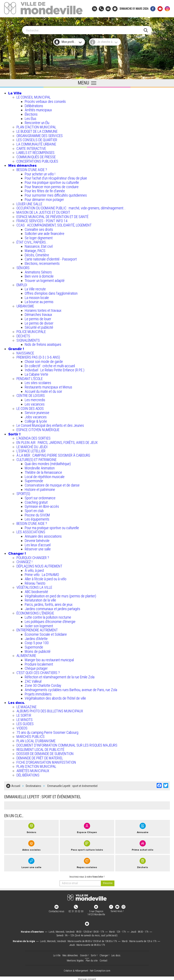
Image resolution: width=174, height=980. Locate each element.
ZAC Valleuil (33, 680)
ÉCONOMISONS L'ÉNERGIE (35, 612)
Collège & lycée (36, 420)
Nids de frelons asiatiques (43, 344)
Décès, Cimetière (37, 254)
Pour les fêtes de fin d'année (45, 190)
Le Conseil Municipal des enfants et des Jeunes (50, 425)
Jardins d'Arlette (36, 638)
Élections (31, 113)
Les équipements (37, 518)
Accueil (16, 785)
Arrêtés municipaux (38, 109)
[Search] (85, 29)
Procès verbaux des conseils (45, 101)
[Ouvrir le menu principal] (87, 82)
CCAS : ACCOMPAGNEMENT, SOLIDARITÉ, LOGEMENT (54, 224)
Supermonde (34, 480)
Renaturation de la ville (40, 599)
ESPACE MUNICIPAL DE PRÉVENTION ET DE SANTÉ (52, 216)
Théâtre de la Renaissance (43, 472)
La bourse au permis (39, 301)
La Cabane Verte (36, 373)
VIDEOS (22, 727)
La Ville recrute (35, 288)
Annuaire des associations (43, 535)
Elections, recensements (42, 263)
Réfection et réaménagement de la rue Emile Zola (60, 676)
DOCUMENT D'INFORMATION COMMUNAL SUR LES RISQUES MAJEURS (67, 744)
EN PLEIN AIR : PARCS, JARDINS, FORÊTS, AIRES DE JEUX (57, 442)
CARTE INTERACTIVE (31, 148)
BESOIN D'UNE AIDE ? (32, 169)
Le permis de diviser (39, 322)
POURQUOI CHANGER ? (33, 557)
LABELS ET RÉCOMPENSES (35, 152)
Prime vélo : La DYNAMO (42, 574)
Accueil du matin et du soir (43, 391)
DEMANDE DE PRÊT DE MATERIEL (40, 757)
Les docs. (17, 702)
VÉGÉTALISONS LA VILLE (34, 587)
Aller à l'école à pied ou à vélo (46, 578)
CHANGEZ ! (24, 561)
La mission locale (37, 297)
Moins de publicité (38, 651)
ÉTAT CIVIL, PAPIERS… (32, 241)
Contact (103, 959)
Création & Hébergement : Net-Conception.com (87, 969)
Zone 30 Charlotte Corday (43, 685)
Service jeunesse (37, 412)
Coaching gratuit (36, 501)
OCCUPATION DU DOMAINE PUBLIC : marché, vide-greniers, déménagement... (71, 207)
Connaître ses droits (39, 229)
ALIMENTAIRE (26, 655)
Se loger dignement (39, 237)
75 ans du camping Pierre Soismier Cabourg (47, 732)
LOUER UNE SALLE (29, 203)
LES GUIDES (25, 723)
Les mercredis (35, 399)
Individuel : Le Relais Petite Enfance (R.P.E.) (55, 369)
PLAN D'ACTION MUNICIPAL (36, 126)
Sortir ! (14, 433)
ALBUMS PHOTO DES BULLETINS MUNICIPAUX (50, 710)
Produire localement (39, 663)
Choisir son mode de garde (44, 361)
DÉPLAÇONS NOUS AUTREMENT (39, 565)
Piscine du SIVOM (37, 514)
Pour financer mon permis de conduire (52, 186)
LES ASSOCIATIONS (31, 531)
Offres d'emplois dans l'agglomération (51, 292)
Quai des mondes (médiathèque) (48, 463)
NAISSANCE (25, 352)
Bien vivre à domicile (39, 275)
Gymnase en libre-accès (42, 506)
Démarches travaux (38, 314)
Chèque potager (36, 668)
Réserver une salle (38, 548)
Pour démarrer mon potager (44, 199)
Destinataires (34, 785)
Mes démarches (22, 165)
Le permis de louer (38, 318)
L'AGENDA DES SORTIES (34, 437)
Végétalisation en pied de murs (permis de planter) (60, 595)
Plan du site (92, 959)
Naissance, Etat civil (39, 246)
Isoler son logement (39, 625)
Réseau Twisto (35, 582)
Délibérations (34, 105)
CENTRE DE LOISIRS (31, 395)
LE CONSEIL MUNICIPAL (34, 96)
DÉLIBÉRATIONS (28, 774)
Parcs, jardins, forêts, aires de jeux (49, 604)
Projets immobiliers (38, 693)
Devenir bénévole (37, 540)
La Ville (15, 92)
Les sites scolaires (38, 382)
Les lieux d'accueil (38, 544)
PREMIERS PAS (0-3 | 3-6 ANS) (38, 356)
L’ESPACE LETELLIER (31, 450)
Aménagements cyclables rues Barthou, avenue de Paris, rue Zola (71, 689)
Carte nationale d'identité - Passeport (51, 258)
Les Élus (31, 118)
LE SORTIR (24, 714)
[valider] (108, 882)
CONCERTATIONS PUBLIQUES (37, 160)
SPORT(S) (23, 493)
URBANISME (25, 305)
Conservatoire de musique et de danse (52, 484)
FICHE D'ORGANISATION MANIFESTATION (46, 761)
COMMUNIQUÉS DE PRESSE (36, 156)
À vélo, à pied (34, 570)
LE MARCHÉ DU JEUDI (32, 446)
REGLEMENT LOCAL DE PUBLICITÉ (40, 748)
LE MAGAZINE (26, 706)
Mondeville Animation (40, 467)
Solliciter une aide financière (45, 233)
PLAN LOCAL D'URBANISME (36, 740)
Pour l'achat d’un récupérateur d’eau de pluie (56, 177)
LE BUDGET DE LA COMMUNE (37, 131)
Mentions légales (75, 959)
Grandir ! (16, 348)
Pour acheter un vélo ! (40, 173)
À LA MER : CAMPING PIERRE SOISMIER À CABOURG (53, 454)
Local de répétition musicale (45, 476)
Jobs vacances (36, 416)
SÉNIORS (23, 267)
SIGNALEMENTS (28, 339)
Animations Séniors (38, 271)
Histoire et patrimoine (40, 489)
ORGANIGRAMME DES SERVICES (40, 135)
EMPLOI (22, 284)
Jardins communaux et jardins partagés (52, 608)
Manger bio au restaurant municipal (49, 659)
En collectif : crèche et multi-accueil (50, 365)
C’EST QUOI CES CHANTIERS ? (38, 672)
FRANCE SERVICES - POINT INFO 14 (42, 220)
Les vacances (35, 403)
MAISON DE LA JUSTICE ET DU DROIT (43, 212)
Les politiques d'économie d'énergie (50, 621)
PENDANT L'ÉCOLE (30, 378)
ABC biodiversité (36, 591)
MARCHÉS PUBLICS (31, 736)
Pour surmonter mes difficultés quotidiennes (56, 194)
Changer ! (17, 553)
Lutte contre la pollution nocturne (48, 616)
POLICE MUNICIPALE (31, 331)
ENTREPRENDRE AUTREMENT (37, 629)
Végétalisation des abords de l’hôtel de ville (55, 697)
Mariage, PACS (35, 250)
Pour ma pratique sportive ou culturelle (52, 182)
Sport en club (34, 510)
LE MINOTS (25, 719)
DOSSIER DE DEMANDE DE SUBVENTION (45, 753)
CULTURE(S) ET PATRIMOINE (36, 459)
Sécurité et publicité (39, 326)
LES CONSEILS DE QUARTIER (37, 139)
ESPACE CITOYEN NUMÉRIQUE (38, 429)
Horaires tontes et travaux (43, 310)
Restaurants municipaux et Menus (48, 386)
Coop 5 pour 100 (37, 642)
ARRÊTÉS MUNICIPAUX (33, 770)
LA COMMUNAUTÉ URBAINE (36, 143)
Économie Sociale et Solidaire (46, 634)
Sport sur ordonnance (40, 497)
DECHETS (23, 335)
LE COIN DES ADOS (30, 407)
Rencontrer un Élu (37, 122)
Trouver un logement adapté (45, 280)
